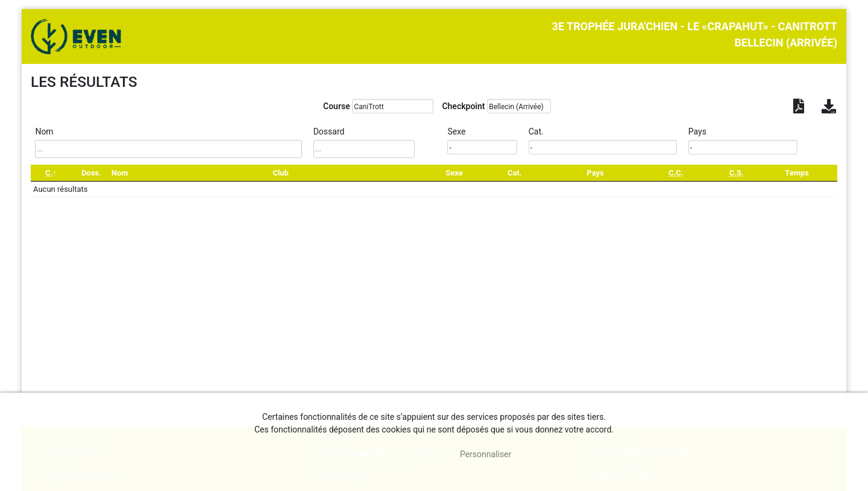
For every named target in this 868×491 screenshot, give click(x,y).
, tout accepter (401, 454)
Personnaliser (486, 454)
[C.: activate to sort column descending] (51, 173)
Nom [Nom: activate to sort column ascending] (120, 173)
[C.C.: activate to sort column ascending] (676, 173)
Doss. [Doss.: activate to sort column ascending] (91, 173)
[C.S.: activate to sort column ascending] (736, 173)
